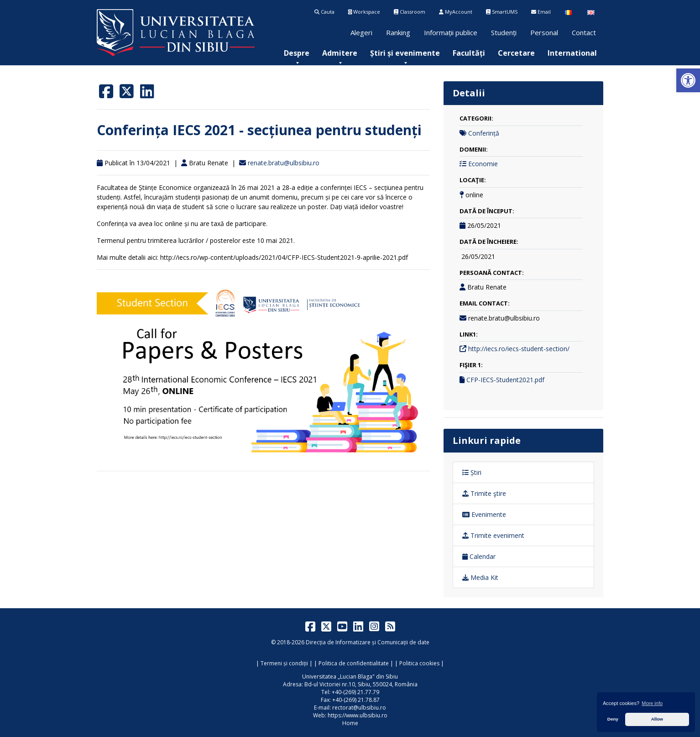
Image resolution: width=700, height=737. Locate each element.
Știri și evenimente (405, 53)
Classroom (410, 12)
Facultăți (469, 53)
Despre (297, 53)
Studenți (504, 32)
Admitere (340, 53)
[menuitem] (297, 53)
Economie (483, 164)
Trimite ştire (484, 493)
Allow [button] (657, 719)
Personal (544, 32)
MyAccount (456, 12)
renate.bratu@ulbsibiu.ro (284, 163)
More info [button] (652, 703)
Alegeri (361, 32)
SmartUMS (502, 12)
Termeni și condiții (284, 663)
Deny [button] (613, 719)
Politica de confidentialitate (354, 663)
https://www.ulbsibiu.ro (358, 715)
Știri (472, 472)
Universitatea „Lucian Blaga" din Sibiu (350, 676)
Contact (584, 32)
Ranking (398, 32)
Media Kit (480, 577)
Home (350, 723)
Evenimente (484, 514)
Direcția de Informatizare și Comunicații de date (368, 642)
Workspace (364, 12)
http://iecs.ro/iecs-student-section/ (519, 349)
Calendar (479, 556)
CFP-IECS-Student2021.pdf (505, 380)
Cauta (324, 12)
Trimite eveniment (493, 535)
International (572, 53)
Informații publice (451, 32)
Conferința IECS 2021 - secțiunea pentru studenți (259, 130)
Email (541, 12)
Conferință (484, 133)
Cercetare (516, 53)
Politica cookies (419, 663)
